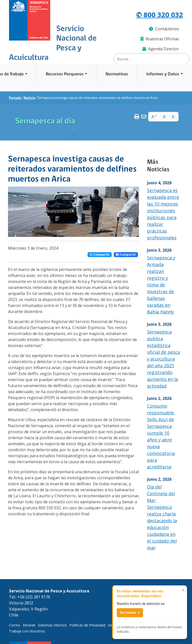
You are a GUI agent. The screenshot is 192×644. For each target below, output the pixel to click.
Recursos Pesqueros (65, 74)
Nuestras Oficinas (160, 39)
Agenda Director (161, 49)
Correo (15, 625)
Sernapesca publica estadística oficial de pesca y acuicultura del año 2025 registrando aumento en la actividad (163, 359)
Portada (15, 98)
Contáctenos (164, 29)
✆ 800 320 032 (159, 15)
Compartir (100, 255)
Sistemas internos (52, 625)
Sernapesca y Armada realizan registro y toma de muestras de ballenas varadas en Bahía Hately (161, 285)
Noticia (29, 98)
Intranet (29, 625)
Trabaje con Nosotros (27, 631)
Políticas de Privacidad (87, 625)
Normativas (117, 74)
